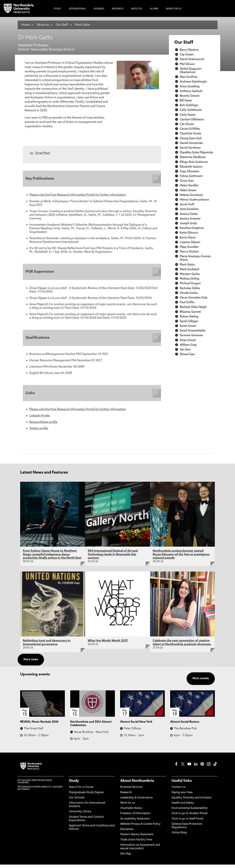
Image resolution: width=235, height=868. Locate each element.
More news (31, 663)
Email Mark (43, 153)
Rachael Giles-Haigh (193, 307)
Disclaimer (127, 833)
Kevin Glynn (188, 238)
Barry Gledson (189, 50)
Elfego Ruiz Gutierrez (194, 162)
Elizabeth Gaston (191, 167)
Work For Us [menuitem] (174, 9)
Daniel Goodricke (191, 143)
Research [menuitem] (118, 9)
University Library (80, 815)
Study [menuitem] (57, 9)
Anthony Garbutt (191, 91)
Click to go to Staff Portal (187, 822)
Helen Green (188, 190)
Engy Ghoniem (190, 172)
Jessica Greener (190, 219)
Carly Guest (188, 115)
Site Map (126, 857)
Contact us (178, 791)
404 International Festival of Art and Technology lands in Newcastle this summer (113, 558)
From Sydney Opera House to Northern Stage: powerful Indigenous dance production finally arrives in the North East (52, 558)
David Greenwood (192, 59)
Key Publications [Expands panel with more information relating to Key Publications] (41, 179)
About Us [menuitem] (136, 9)
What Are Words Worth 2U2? (108, 644)
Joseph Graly (188, 223)
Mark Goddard (189, 269)
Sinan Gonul (188, 340)
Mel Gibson (187, 64)
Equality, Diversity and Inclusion (192, 801)
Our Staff (62, 25)
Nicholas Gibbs (190, 288)
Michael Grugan (190, 284)
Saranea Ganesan (191, 335)
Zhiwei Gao (187, 354)
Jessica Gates (189, 214)
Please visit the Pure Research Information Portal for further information (78, 196)
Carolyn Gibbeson (192, 120)
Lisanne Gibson (190, 242)
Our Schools (77, 801)
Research (126, 796)
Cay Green (187, 55)
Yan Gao (185, 350)
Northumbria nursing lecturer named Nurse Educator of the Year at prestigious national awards (181, 558)
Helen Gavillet (189, 186)
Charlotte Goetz (190, 134)
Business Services (131, 791)
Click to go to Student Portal (190, 817)
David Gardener (190, 148)
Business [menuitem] (99, 9)
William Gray (188, 345)
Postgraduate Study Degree (86, 796)
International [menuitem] (77, 9)
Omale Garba (189, 293)
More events (201, 682)
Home (26, 25)
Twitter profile (39, 432)
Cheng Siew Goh (191, 139)
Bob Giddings (189, 105)
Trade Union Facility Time (136, 843)
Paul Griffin (187, 302)
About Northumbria (137, 784)
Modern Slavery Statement (137, 838)
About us (43, 25)
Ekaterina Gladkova (193, 157)
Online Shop (179, 836)
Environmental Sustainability (190, 812)
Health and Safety (183, 806)
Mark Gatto (83, 25)
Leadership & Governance (136, 801)
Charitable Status (131, 812)
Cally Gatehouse (191, 110)
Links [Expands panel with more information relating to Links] (31, 396)
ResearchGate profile (43, 426)
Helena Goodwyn (191, 195)
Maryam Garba (190, 274)
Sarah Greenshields (193, 331)
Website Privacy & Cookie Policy (140, 827)
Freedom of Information (135, 817)
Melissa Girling (190, 279)
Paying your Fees (182, 796)
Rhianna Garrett (190, 312)
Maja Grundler (189, 247)
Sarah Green (188, 326)
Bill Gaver (186, 101)
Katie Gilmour (189, 233)
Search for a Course (81, 791)
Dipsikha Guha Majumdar (197, 153)
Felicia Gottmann (191, 176)
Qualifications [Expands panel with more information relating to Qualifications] (38, 340)
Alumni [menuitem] (154, 9)
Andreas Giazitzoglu (193, 82)
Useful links (182, 784)
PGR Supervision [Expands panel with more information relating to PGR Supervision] (41, 273)
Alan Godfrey (189, 77)
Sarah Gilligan (189, 321)
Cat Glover (187, 124)
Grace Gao (187, 181)
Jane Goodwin (189, 209)
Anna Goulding (190, 87)
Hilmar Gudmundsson (194, 200)
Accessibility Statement (135, 822)
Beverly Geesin (190, 96)
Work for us (128, 806)
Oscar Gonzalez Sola (193, 298)
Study (74, 784)
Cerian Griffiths (190, 129)
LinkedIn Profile (40, 419)
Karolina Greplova (192, 228)
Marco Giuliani (189, 252)
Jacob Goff (187, 205)
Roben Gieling (189, 317)
